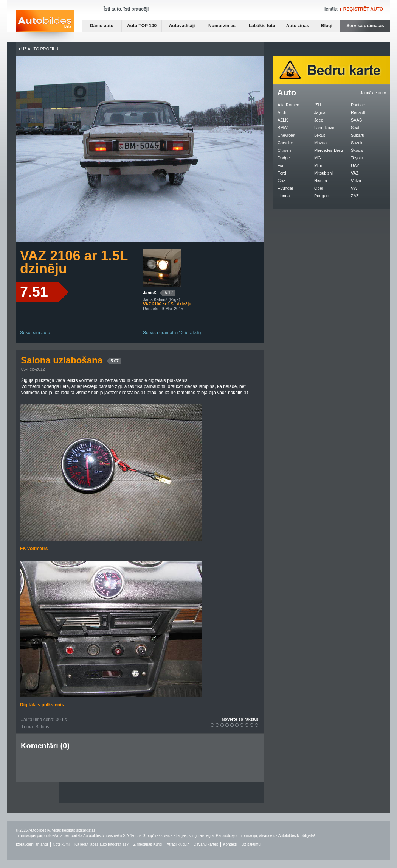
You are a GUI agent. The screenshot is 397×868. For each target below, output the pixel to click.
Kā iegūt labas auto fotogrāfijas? (102, 844)
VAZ (355, 173)
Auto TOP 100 (142, 26)
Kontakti (230, 844)
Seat (355, 128)
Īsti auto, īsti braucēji (126, 9)
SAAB (356, 120)
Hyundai (285, 188)
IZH (318, 105)
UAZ (355, 165)
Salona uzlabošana (71, 360)
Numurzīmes (222, 26)
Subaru (357, 135)
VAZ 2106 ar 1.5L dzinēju (74, 262)
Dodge (284, 158)
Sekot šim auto (35, 333)
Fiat (281, 165)
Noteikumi (61, 844)
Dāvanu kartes (206, 844)
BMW (283, 128)
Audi (282, 112)
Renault (358, 112)
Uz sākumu (251, 844)
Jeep (319, 120)
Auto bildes (45, 26)
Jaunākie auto (373, 93)
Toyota (357, 158)
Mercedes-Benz (329, 150)
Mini (318, 165)
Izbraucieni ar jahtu (32, 844)
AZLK (283, 120)
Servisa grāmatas (365, 26)
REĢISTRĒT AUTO (363, 9)
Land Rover (325, 128)
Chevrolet (286, 135)
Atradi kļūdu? (178, 844)
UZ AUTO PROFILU (40, 49)
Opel (319, 188)
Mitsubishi (323, 173)
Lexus (320, 135)
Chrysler (285, 143)
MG (318, 158)
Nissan (321, 181)
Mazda (320, 143)
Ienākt (331, 9)
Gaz (281, 181)
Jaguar (321, 112)
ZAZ (355, 196)
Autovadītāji (182, 26)
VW (354, 188)
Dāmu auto (102, 26)
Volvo (356, 181)
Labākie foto (262, 26)
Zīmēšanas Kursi (148, 844)
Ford (282, 173)
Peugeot (322, 196)
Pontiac (358, 105)
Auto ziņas (298, 26)
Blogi (327, 26)
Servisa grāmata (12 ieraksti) (172, 333)
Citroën (284, 150)
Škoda (357, 150)
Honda (284, 196)
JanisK (150, 293)
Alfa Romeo (288, 105)
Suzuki (357, 143)
